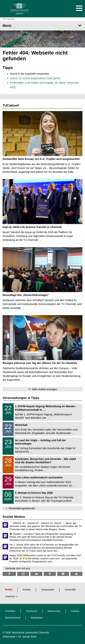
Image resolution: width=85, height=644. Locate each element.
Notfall (9, 590)
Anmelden (10, 611)
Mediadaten (37, 618)
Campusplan (48, 590)
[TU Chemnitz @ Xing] (50, 574)
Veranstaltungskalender (22, 508)
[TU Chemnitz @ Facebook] (9, 574)
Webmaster (9, 637)
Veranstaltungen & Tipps (21, 398)
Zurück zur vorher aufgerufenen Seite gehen (35, 78)
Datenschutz (54, 611)
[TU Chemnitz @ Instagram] (23, 574)
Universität (70, 590)
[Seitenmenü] (42, 26)
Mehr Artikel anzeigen (45, 389)
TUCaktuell (11, 105)
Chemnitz (10, 596)
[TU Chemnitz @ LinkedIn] (36, 574)
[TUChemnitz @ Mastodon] (63, 574)
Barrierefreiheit (13, 618)
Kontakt (27, 590)
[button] (75, 9)
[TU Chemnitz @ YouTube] (76, 574)
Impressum (32, 611)
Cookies (75, 611)
